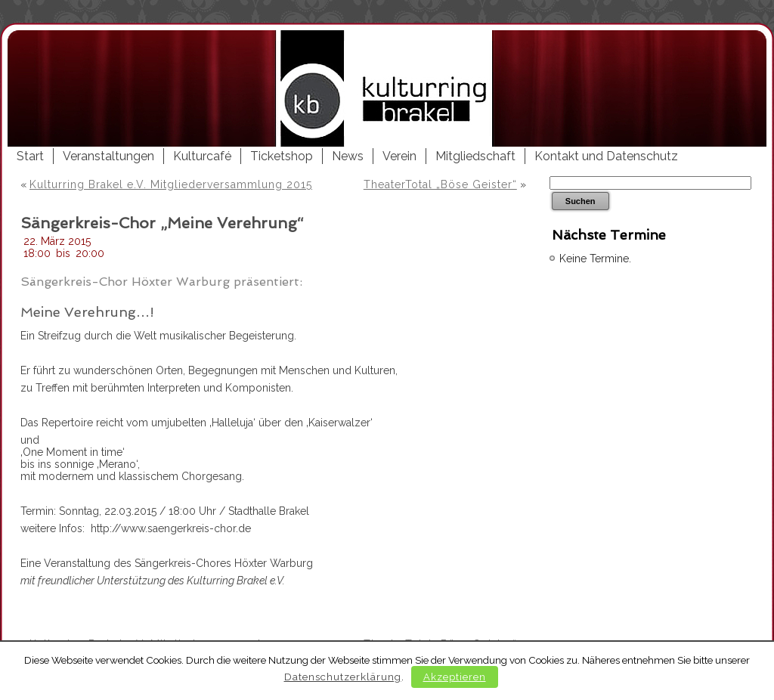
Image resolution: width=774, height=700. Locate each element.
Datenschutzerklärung (343, 677)
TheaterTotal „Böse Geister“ (440, 184)
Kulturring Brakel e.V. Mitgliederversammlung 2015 (171, 184)
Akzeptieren (455, 677)
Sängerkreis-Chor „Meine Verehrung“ (162, 223)
